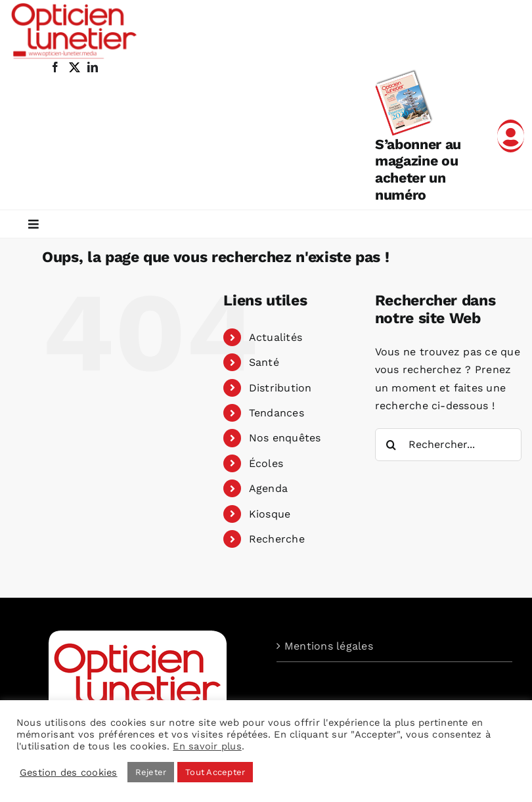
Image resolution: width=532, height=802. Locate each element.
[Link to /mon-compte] (511, 136)
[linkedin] (93, 67)
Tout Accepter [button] (215, 772)
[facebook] (55, 67)
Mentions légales (329, 646)
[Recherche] (391, 445)
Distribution (280, 388)
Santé (264, 362)
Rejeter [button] (151, 772)
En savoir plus (207, 746)
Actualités (276, 337)
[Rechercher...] (448, 445)
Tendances (277, 413)
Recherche (277, 539)
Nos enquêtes (285, 438)
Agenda (268, 488)
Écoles (266, 463)
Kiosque (270, 514)
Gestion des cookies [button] (69, 772)
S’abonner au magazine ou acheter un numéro (418, 169)
